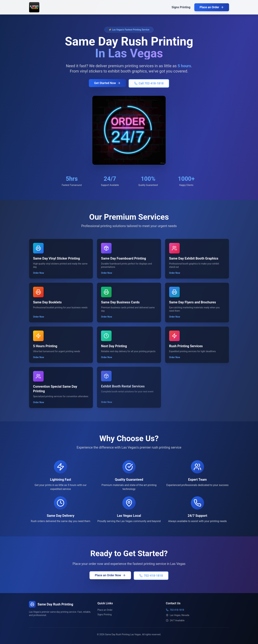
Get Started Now (107, 83)
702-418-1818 (151, 575)
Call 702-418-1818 (149, 83)
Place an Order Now (110, 575)
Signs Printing (181, 7)
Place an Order (212, 7)
